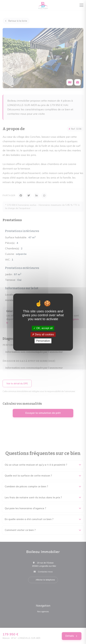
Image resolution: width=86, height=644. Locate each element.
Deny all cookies (43, 334)
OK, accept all (43, 328)
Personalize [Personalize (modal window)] (43, 341)
